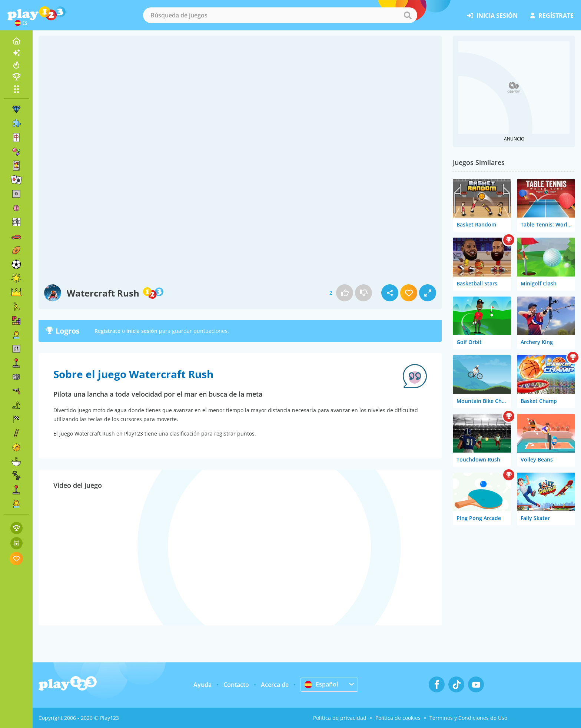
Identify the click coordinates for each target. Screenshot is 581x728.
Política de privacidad (340, 718)
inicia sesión (492, 16)
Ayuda (202, 685)
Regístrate (107, 331)
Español (321, 684)
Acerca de (275, 685)
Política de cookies (398, 718)
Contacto (236, 685)
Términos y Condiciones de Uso (468, 718)
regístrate (552, 16)
